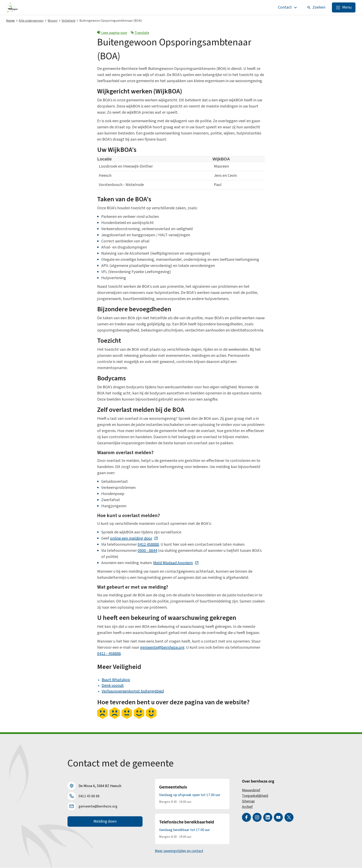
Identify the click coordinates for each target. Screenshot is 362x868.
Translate (140, 33)
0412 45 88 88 (89, 796)
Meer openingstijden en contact (179, 851)
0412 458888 (148, 545)
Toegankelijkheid (255, 796)
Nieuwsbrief (251, 790)
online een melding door (134, 539)
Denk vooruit (113, 686)
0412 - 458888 (109, 654)
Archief (247, 807)
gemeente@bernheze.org (162, 648)
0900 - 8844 (147, 551)
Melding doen (105, 822)
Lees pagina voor (112, 33)
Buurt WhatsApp (116, 680)
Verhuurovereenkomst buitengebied (133, 691)
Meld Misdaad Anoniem (176, 563)
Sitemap (248, 801)
